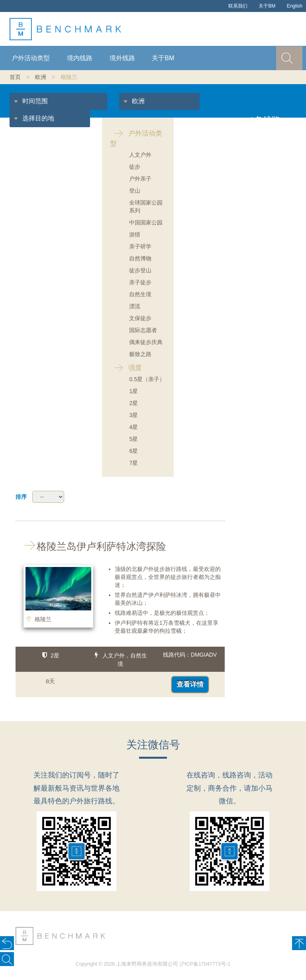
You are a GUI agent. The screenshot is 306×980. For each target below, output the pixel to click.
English (295, 6)
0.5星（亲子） (147, 379)
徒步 (135, 167)
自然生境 (140, 294)
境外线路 (122, 58)
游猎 (135, 234)
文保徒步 (140, 318)
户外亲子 (140, 179)
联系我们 (238, 6)
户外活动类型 (31, 58)
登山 (135, 191)
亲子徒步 (140, 282)
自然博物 (140, 258)
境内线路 (80, 58)
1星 (133, 391)
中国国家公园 (146, 222)
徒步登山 (140, 270)
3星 (133, 415)
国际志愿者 (143, 330)
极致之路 (140, 354)
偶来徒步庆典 (146, 342)
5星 (133, 439)
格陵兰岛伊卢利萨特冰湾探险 (91, 546)
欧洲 (41, 77)
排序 (21, 497)
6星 (133, 451)
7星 (133, 463)
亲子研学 (140, 246)
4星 (133, 427)
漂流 (135, 306)
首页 (15, 77)
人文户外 (140, 155)
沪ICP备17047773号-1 (205, 964)
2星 (133, 403)
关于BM (267, 6)
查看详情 (190, 684)
